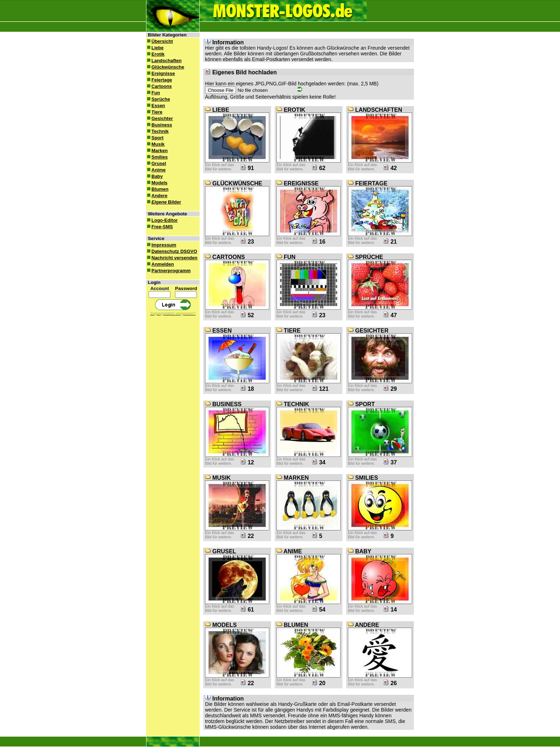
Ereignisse (161, 73)
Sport (155, 138)
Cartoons (159, 86)
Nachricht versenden (172, 258)
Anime (156, 170)
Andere (157, 196)
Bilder (164, 202)
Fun (153, 93)
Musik (155, 144)
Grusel (156, 163)
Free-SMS (159, 227)
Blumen (157, 189)
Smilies (157, 157)
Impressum (161, 245)
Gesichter (159, 118)
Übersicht (159, 41)
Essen (156, 106)
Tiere (154, 112)
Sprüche (158, 99)
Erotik (155, 54)
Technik (157, 131)
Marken (157, 151)
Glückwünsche (165, 67)
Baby (154, 176)
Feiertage (159, 80)
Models (157, 183)
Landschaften (164, 61)
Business (159, 125)
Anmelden (160, 264)
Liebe (155, 48)
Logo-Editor (162, 220)
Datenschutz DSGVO (172, 251)
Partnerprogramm (168, 271)
